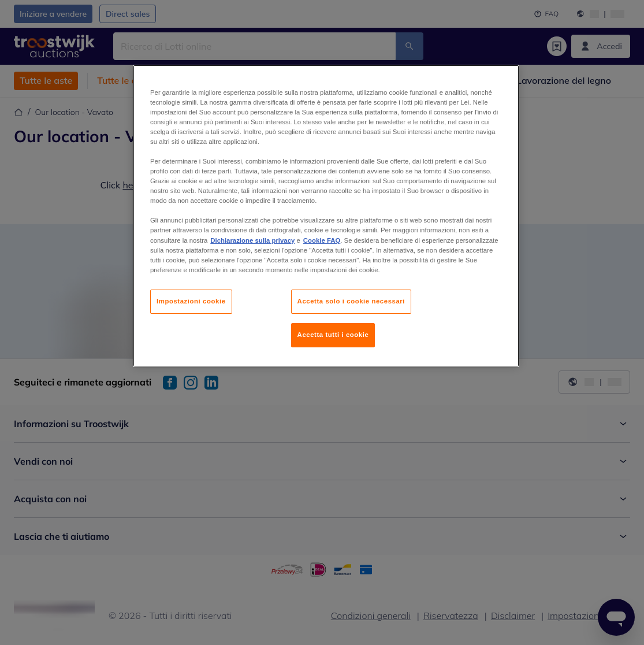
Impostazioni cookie (191, 301)
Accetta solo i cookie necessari (351, 301)
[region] (326, 216)
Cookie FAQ (322, 240)
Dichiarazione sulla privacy (252, 240)
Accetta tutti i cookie (333, 335)
